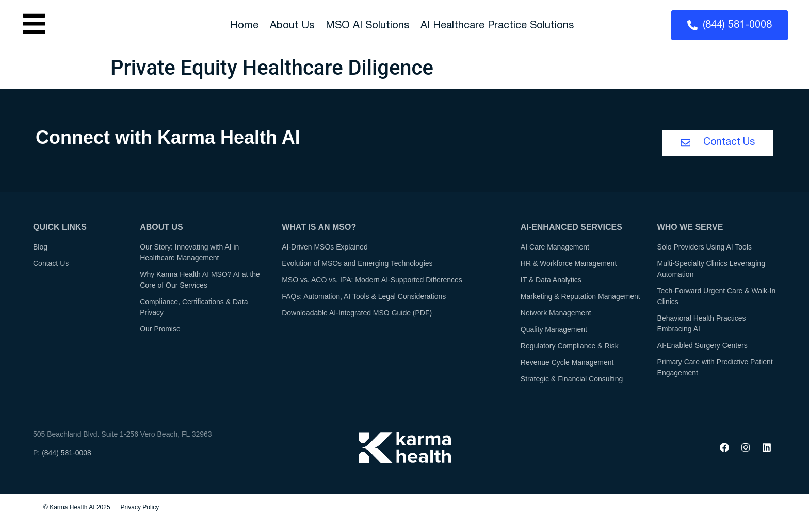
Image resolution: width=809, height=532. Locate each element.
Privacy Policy (140, 508)
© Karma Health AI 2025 (77, 508)
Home (244, 26)
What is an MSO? (319, 228)
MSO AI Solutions (367, 26)
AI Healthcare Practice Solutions (497, 26)
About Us (292, 26)
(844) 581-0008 (67, 454)
